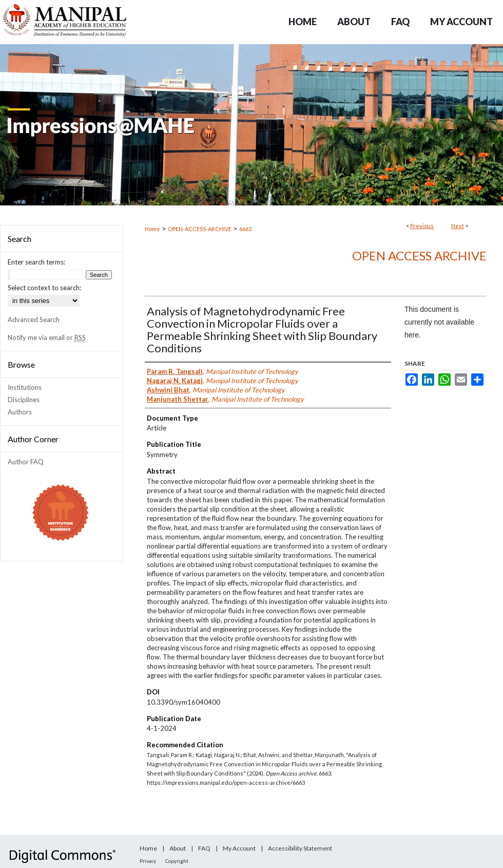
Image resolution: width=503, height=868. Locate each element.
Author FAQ (26, 462)
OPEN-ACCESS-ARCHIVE (200, 229)
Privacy (148, 861)
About (178, 848)
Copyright (177, 861)
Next (458, 226)
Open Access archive (419, 256)
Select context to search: (44, 288)
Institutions (25, 387)
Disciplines (24, 400)
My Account (239, 848)
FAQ (204, 848)
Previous (422, 226)
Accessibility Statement (300, 848)
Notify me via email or (47, 337)
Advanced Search (34, 319)
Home (152, 229)
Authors (20, 412)
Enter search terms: (36, 262)
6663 (245, 229)
